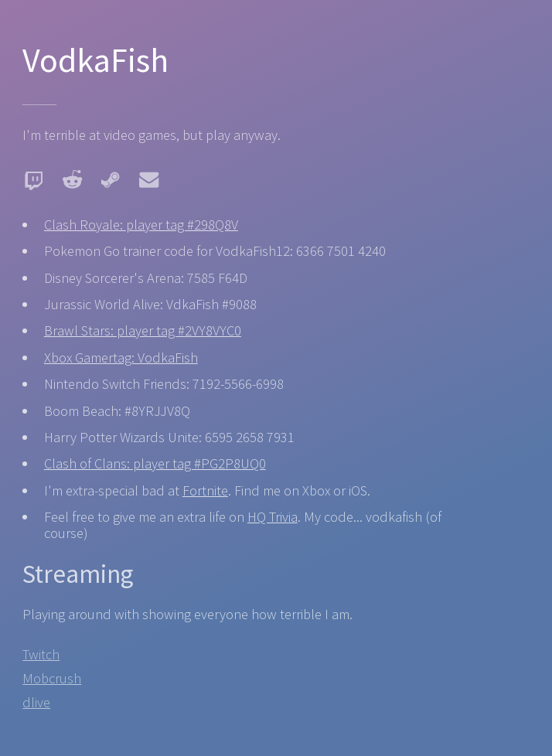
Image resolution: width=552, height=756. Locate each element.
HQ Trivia (273, 517)
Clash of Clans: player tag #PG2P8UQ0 (155, 463)
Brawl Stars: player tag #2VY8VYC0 (143, 330)
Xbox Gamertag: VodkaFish (121, 358)
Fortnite (205, 490)
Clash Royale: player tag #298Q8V (141, 225)
